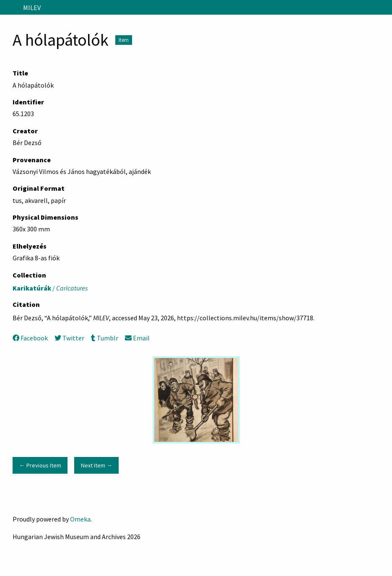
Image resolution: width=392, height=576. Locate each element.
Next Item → (97, 465)
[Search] (385, 8)
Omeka (80, 519)
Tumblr (104, 338)
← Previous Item (40, 465)
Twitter (69, 338)
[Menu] (10, 8)
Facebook (30, 338)
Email (137, 338)
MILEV (32, 8)
